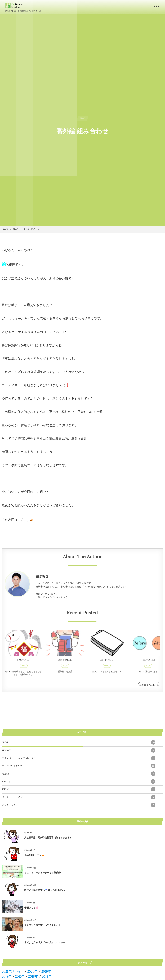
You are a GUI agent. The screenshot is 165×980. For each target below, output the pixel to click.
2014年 (6, 929)
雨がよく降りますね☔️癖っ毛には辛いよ (126, 855)
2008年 (35, 934)
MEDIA (79, 774)
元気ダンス (79, 789)
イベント (79, 781)
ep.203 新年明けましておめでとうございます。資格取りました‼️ (23, 675)
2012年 (33, 929)
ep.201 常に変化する (148, 674)
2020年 (32, 919)
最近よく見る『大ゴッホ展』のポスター (45, 890)
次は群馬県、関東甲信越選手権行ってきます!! (48, 838)
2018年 (7, 924)
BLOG (24, 668)
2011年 (46, 929)
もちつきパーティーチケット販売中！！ (45, 855)
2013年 (20, 929)
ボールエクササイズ (79, 797)
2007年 (48, 934)
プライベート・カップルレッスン (79, 758)
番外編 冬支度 (65, 674)
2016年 (33, 924)
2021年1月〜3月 (13, 919)
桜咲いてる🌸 (31, 873)
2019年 (46, 919)
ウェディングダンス (79, 766)
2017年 (20, 924)
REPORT (79, 750)
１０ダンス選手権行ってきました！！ (124, 873)
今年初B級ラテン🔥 (115, 838)
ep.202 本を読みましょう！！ (107, 674)
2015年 (46, 924)
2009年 (20, 934)
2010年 (7, 934)
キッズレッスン (79, 805)
